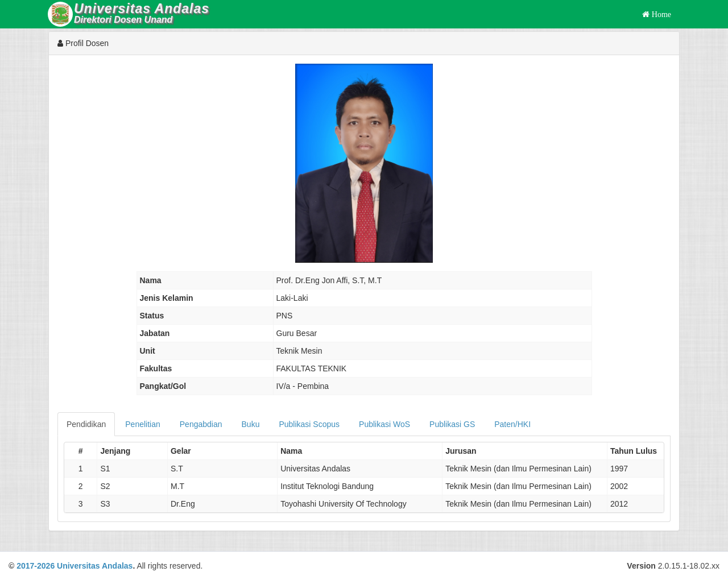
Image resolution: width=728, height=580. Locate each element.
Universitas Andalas (95, 566)
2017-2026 (36, 566)
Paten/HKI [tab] (512, 424)
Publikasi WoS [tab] (384, 424)
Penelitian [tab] (143, 424)
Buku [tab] (251, 424)
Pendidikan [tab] (86, 424)
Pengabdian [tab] (201, 424)
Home (660, 14)
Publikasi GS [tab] (452, 424)
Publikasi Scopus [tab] (309, 424)
